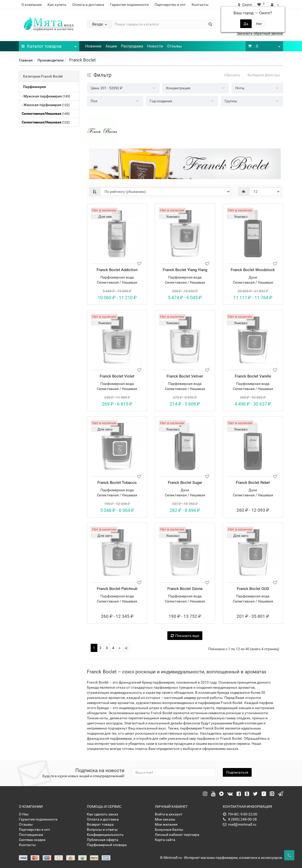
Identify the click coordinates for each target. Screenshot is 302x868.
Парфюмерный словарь (107, 845)
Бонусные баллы (169, 829)
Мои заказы (165, 819)
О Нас (24, 814)
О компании (32, 5)
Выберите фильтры (264, 75)
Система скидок (32, 840)
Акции (111, 46)
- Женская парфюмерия (46, 105)
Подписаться (237, 772)
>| (126, 648)
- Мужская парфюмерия (46, 96)
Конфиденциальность (105, 835)
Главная (26, 60)
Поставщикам (31, 835)
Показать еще (185, 636)
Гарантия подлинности (129, 5)
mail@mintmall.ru (240, 824)
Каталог (49, 45)
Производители (51, 60)
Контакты (200, 5)
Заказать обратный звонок (260, 33)
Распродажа (132, 46)
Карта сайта (165, 840)
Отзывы (175, 46)
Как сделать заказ (102, 814)
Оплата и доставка (88, 5)
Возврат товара (100, 824)
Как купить (57, 5)
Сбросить (232, 75)
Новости (155, 46)
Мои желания (166, 824)
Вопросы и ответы (102, 829)
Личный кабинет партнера (177, 835)
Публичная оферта (103, 840)
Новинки (93, 46)
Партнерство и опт (170, 5)
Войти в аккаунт (169, 814)
